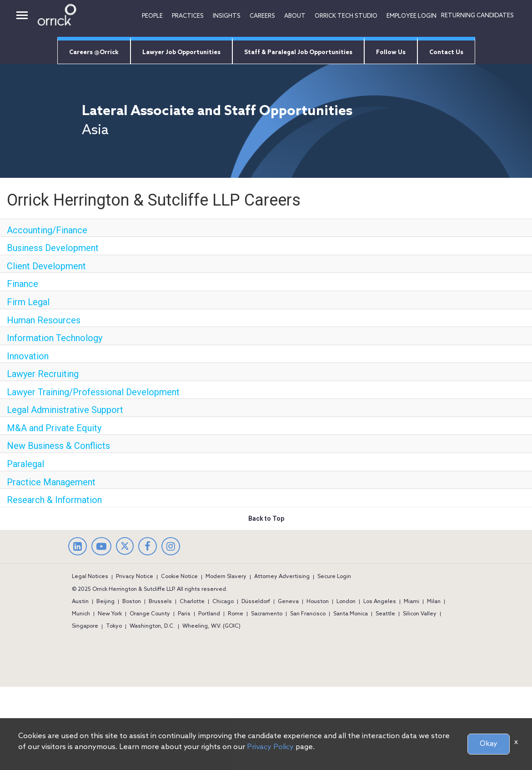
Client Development (46, 266)
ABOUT (295, 16)
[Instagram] (171, 548)
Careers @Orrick (94, 53)
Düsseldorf (256, 602)
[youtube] (101, 548)
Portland (209, 614)
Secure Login (334, 577)
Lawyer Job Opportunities (181, 53)
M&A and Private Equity (54, 428)
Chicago (223, 602)
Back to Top (266, 518)
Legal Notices (90, 577)
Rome (236, 614)
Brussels (160, 602)
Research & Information (54, 500)
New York (110, 614)
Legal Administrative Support (65, 410)
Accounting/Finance (47, 230)
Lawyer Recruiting (43, 374)
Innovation (28, 356)
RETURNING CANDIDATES (477, 16)
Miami (412, 602)
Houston (318, 602)
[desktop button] (22, 16)
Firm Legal (28, 302)
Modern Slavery (226, 577)
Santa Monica (351, 614)
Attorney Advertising (282, 577)
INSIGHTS (227, 16)
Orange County (150, 614)
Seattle (385, 614)
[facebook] (148, 548)
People (152, 16)
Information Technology (55, 338)
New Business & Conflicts (58, 446)
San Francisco (308, 614)
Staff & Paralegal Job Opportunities (298, 53)
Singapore (85, 626)
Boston (132, 602)
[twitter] (125, 553)
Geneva (288, 602)
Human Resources (44, 320)
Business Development (53, 248)
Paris (184, 614)
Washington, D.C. (152, 626)
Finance (23, 284)
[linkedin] (78, 548)
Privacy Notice (135, 577)
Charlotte (192, 602)
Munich (81, 614)
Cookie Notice (179, 577)
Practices (188, 16)
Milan (434, 602)
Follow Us (391, 53)
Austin (80, 602)
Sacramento (267, 614)
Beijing (105, 602)
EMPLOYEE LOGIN (412, 16)
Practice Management (51, 482)
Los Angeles (380, 602)
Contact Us (446, 53)
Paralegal (25, 464)
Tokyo (114, 626)
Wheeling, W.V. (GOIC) (211, 626)
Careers (262, 16)
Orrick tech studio (346, 16)
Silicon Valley (420, 614)
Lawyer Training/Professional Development (93, 392)
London (346, 602)
